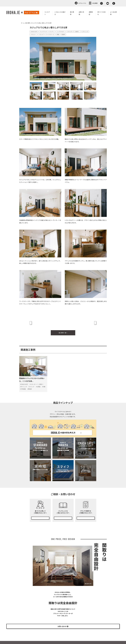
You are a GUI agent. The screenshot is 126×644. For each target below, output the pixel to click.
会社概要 (73, 3)
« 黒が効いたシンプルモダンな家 (41, 322)
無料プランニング (86, 512)
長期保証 (91, 13)
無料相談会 (86, 3)
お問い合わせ (110, 3)
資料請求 (98, 3)
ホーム (23, 23)
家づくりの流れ (101, 13)
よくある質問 (113, 13)
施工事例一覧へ (63, 329)
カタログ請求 (63, 512)
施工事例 (72, 13)
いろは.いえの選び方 (60, 13)
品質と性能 (81, 13)
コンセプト (47, 13)
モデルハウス (61, 3)
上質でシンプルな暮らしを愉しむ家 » (84, 322)
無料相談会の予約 (40, 512)
